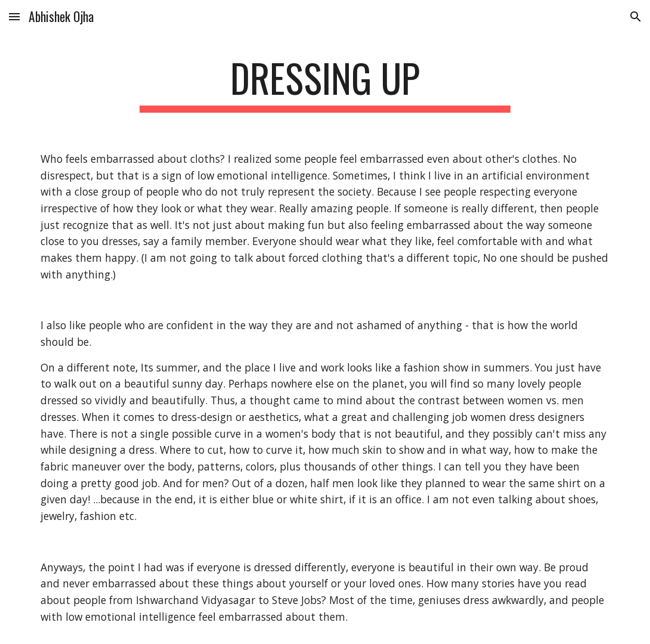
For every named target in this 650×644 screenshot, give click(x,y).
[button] (14, 16)
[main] (325, 84)
